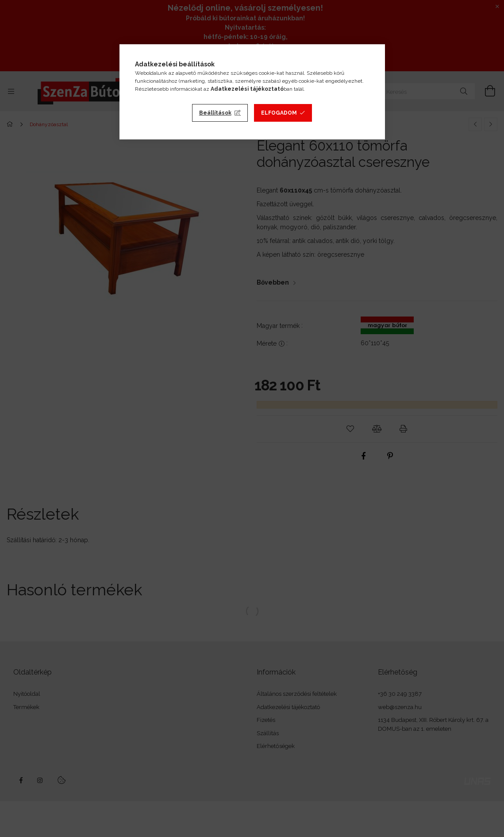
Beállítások (215, 113)
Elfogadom (279, 113)
